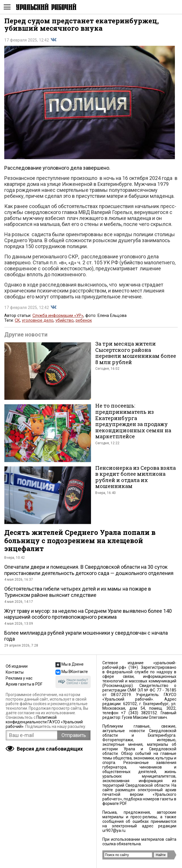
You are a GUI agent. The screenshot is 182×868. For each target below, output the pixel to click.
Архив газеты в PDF (24, 684)
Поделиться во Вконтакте (53, 40)
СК (17, 320)
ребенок (84, 320)
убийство (65, 320)
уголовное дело (38, 320)
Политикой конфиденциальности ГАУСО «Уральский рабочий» (44, 722)
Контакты (15, 672)
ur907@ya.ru (114, 830)
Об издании (17, 666)
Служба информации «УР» (58, 316)
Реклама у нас (19, 678)
